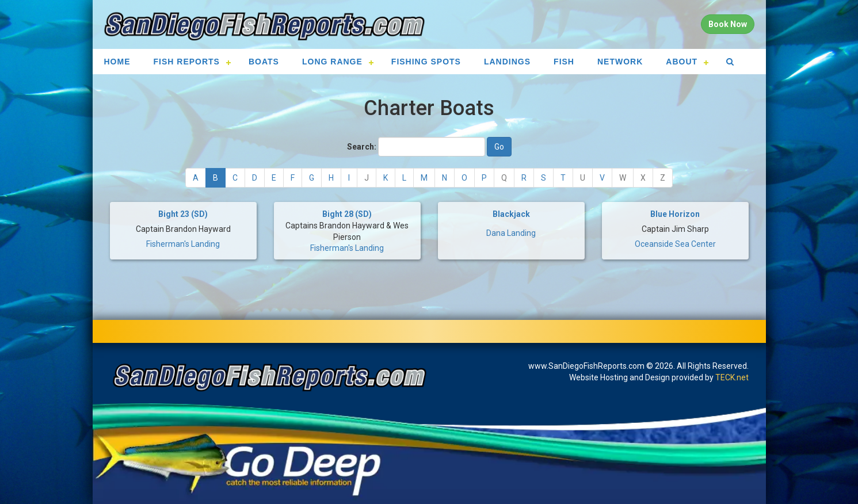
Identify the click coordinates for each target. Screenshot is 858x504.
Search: (362, 147)
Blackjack (511, 214)
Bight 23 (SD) (183, 214)
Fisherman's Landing (183, 244)
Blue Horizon (675, 214)
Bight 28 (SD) (347, 214)
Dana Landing (511, 233)
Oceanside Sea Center (675, 244)
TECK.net (732, 377)
